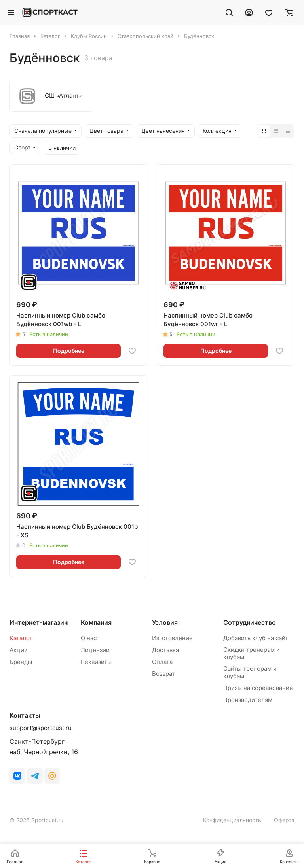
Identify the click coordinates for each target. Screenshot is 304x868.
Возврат (163, 674)
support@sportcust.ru (41, 728)
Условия (165, 622)
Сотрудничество (250, 622)
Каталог (21, 638)
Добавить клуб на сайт (256, 638)
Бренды (21, 662)
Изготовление (172, 638)
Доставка (165, 650)
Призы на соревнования (258, 688)
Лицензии (95, 650)
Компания (96, 622)
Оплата (162, 662)
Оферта (284, 820)
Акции (19, 650)
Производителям (248, 700)
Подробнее (69, 351)
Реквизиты (96, 662)
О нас (89, 638)
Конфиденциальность (232, 820)
